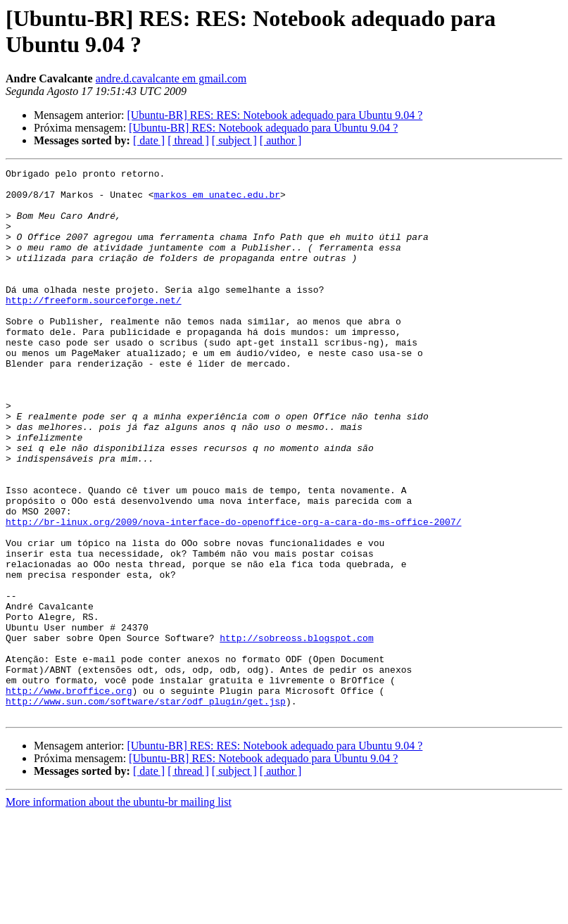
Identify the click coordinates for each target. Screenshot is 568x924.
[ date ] (149, 140)
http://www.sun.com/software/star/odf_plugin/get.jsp (146, 809)
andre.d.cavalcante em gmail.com (171, 78)
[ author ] (281, 140)
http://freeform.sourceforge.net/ (94, 327)
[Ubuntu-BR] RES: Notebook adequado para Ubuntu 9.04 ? (263, 128)
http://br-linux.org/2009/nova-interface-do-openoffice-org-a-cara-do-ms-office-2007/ (233, 593)
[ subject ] (234, 140)
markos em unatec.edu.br (217, 201)
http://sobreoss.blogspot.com (296, 733)
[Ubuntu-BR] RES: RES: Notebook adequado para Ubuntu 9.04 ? (274, 115)
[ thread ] (188, 140)
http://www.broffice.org (69, 796)
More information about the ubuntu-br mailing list (119, 912)
